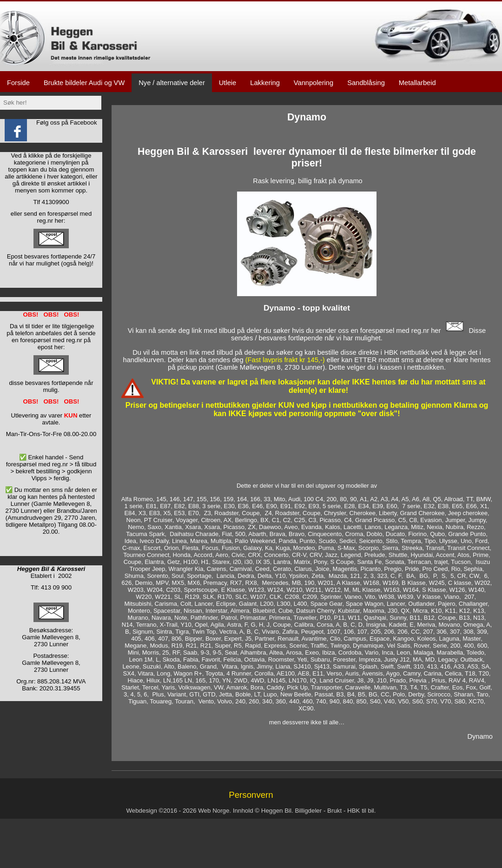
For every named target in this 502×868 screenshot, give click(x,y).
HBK (353, 811)
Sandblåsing (366, 83)
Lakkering (265, 83)
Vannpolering (314, 83)
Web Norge (214, 811)
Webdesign (141, 811)
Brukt (334, 811)
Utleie (228, 83)
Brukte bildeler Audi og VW (84, 83)
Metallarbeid (417, 83)
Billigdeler (308, 811)
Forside (18, 83)
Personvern (251, 795)
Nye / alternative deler (172, 83)
